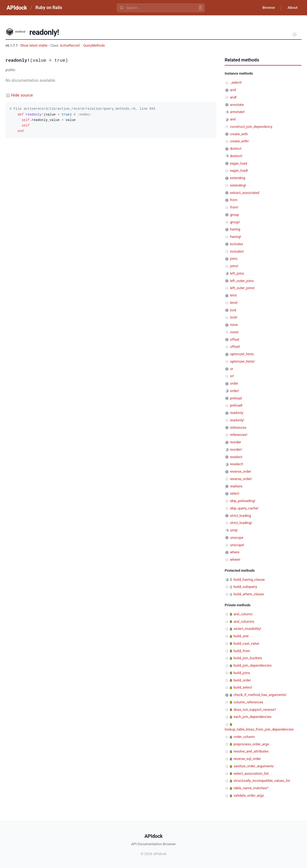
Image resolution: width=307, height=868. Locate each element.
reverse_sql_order (247, 759)
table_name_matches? (251, 788)
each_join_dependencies (252, 717)
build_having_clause (249, 580)
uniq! (234, 530)
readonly (237, 413)
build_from (242, 651)
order (234, 383)
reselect (236, 457)
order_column (244, 737)
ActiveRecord (70, 46)
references (238, 428)
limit (233, 295)
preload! (236, 405)
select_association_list (251, 773)
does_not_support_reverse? (255, 710)
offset (235, 339)
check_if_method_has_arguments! (260, 695)
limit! (234, 303)
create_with (239, 134)
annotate (237, 105)
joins (234, 259)
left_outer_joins (242, 281)
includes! (237, 251)
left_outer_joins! (242, 288)
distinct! (236, 156)
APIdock (17, 8)
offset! (235, 347)
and (233, 90)
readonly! (237, 420)
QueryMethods (94, 46)
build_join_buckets (248, 658)
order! (234, 391)
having (235, 229)
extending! (238, 185)
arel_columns (244, 622)
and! (233, 97)
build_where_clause (249, 594)
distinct (236, 149)
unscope (237, 538)
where (235, 552)
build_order (242, 680)
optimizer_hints (242, 354)
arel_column (243, 614)
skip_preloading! (243, 501)
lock (233, 310)
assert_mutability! (247, 629)
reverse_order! (241, 479)
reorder (236, 442)
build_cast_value (246, 643)
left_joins (237, 273)
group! (235, 222)
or (232, 369)
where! (235, 560)
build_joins (242, 673)
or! (232, 376)
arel (233, 119)
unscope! (237, 545)
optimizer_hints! (242, 361)
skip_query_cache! (244, 508)
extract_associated (245, 193)
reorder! (236, 449)
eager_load (238, 163)
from (234, 200)
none (234, 325)
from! (234, 207)
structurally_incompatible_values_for (262, 781)
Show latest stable (34, 46)
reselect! (236, 464)
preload (236, 398)
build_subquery (245, 587)
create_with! (239, 141)
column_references (248, 702)
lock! (234, 317)
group (234, 215)
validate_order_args (249, 795)
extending (238, 178)
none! (234, 332)
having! (236, 237)
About (292, 8)
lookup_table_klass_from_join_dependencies (259, 729)
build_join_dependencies (253, 665)
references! (239, 435)
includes (236, 244)
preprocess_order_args (251, 744)
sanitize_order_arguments (254, 766)
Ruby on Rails (49, 8)
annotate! (237, 112)
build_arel (241, 636)
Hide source (22, 95)
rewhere (236, 486)
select (235, 493)
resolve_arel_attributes (251, 751)
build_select (243, 687)
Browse (267, 8)
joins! (234, 266)
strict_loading (240, 516)
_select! (236, 82)
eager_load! (239, 170)
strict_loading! (241, 523)
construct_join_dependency (251, 127)
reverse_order (240, 471)
